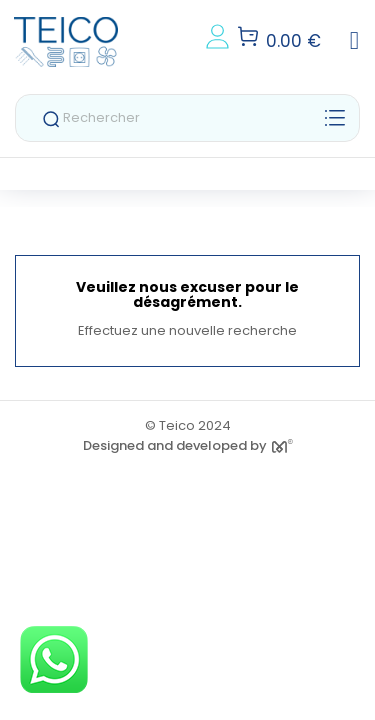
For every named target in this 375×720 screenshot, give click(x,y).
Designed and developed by (188, 445)
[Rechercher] (187, 118)
